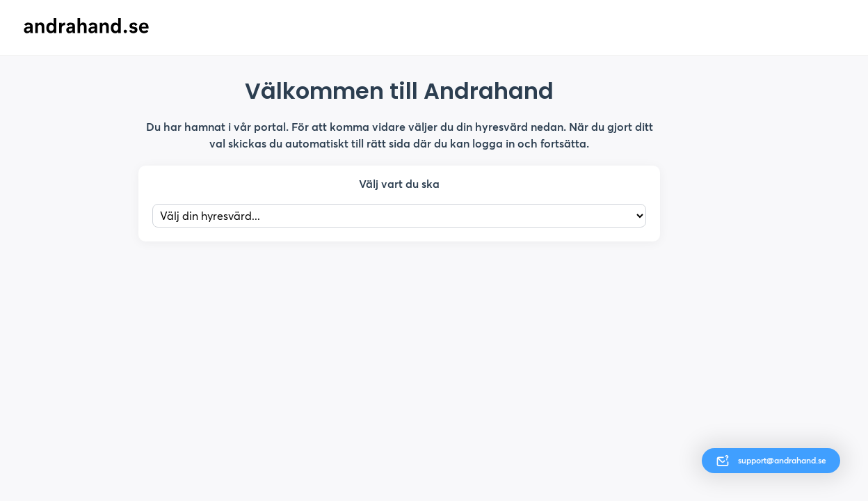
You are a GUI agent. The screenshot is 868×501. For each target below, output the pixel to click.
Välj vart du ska (399, 184)
